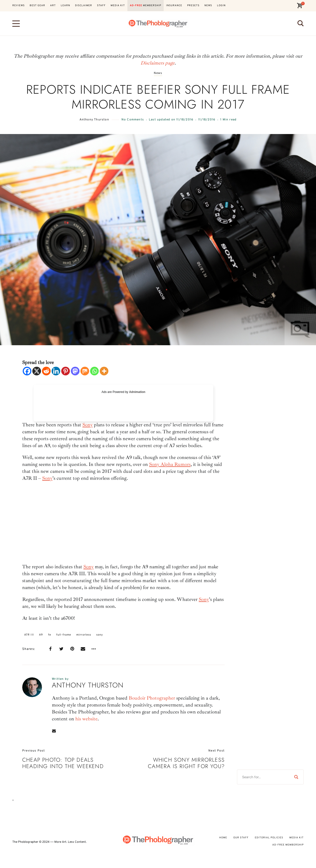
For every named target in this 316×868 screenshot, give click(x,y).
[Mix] (85, 371)
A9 (41, 635)
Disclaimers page (158, 63)
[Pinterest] (66, 371)
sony (100, 635)
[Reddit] (46, 371)
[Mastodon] (75, 371)
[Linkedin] (56, 371)
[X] (37, 371)
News (158, 73)
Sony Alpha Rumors (170, 464)
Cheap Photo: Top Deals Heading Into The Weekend (63, 763)
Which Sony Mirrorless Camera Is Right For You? (186, 763)
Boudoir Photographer (152, 698)
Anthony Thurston (94, 120)
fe (50, 635)
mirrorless (84, 635)
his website (86, 719)
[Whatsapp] (94, 371)
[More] (104, 371)
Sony (88, 425)
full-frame (64, 635)
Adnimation (137, 392)
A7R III (29, 635)
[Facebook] (27, 371)
